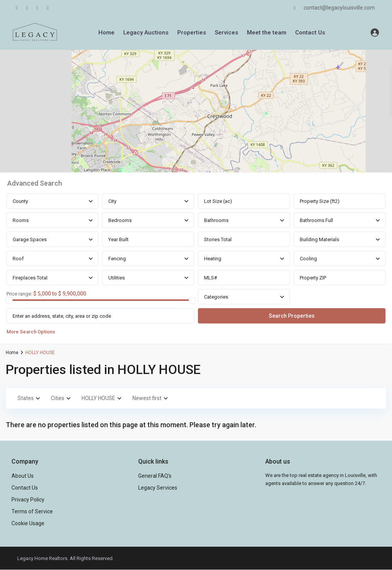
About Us (23, 476)
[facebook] (17, 8)
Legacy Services (158, 488)
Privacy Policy (28, 500)
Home (106, 33)
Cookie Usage (28, 523)
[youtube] (37, 8)
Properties (192, 33)
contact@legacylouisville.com (339, 8)
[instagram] (48, 8)
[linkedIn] (27, 8)
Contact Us (310, 33)
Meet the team (267, 33)
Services (226, 33)
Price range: (19, 294)
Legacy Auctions (146, 33)
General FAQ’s (155, 476)
